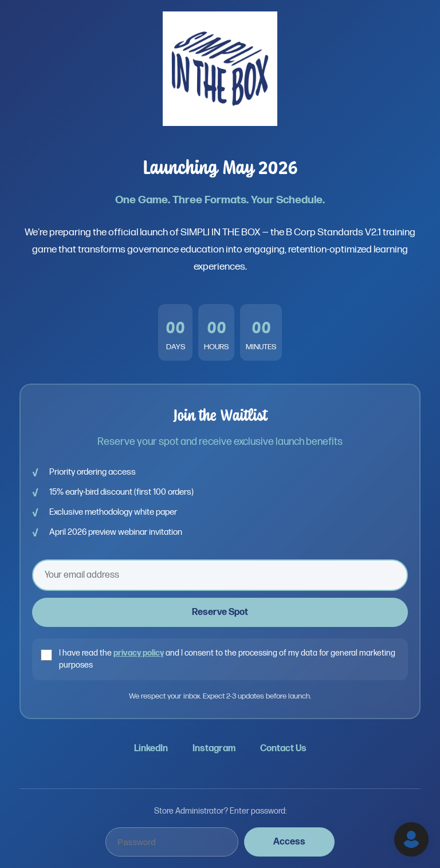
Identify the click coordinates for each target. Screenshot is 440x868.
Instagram (214, 749)
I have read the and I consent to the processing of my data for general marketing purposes (227, 659)
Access (289, 842)
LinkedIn (151, 749)
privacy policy (139, 653)
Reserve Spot (220, 612)
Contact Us (283, 749)
